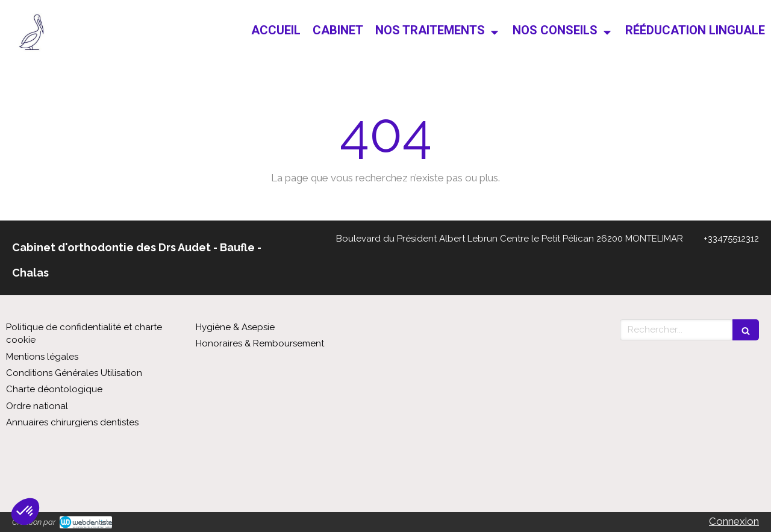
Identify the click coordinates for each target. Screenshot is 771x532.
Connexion (734, 521)
